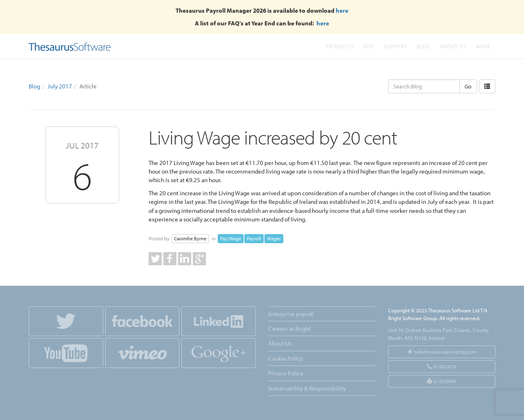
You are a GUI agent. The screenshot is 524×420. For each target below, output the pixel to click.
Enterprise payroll (291, 314)
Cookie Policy (286, 358)
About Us (453, 46)
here (342, 10)
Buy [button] (369, 46)
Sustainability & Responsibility (307, 388)
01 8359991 (442, 381)
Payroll (254, 238)
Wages (274, 238)
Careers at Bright (289, 329)
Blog (423, 46)
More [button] (483, 46)
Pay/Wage (231, 238)
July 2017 (60, 86)
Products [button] (340, 46)
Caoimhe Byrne (190, 238)
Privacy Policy (286, 373)
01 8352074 (442, 367)
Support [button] (395, 46)
